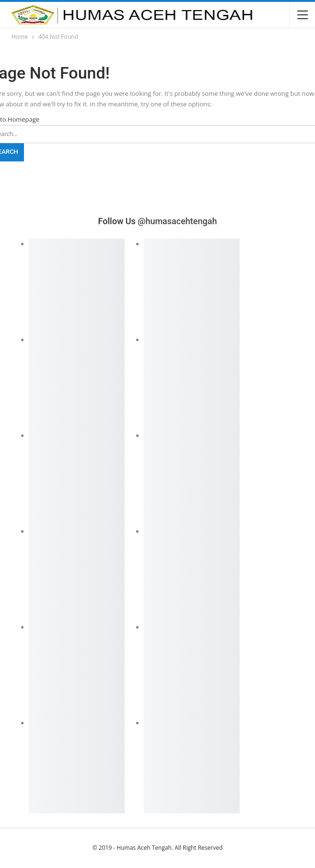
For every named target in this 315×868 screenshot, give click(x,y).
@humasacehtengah (177, 221)
